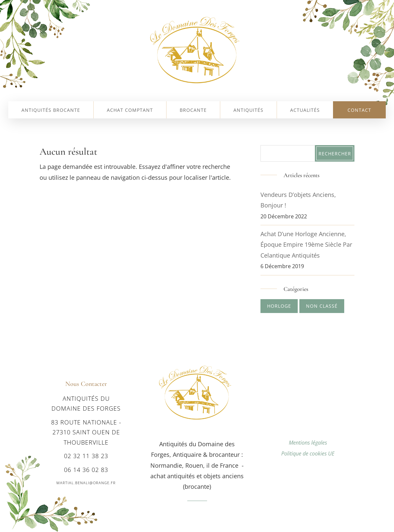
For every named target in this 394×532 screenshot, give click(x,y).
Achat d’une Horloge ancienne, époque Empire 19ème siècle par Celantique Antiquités (306, 245)
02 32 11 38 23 (86, 456)
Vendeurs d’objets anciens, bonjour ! (298, 200)
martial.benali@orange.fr (86, 483)
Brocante (193, 110)
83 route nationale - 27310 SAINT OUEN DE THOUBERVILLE (86, 432)
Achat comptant (130, 110)
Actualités (305, 110)
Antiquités (248, 110)
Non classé (322, 306)
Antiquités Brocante (51, 110)
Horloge (279, 306)
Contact (359, 110)
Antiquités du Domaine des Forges (86, 404)
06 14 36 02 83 (86, 470)
